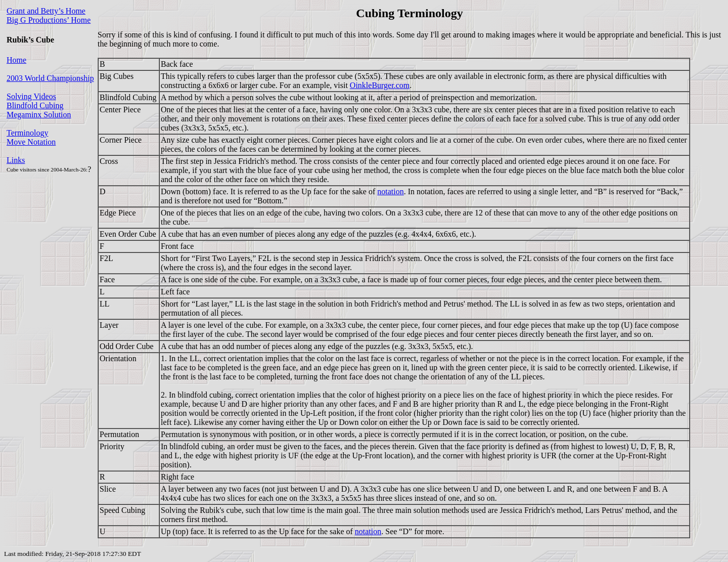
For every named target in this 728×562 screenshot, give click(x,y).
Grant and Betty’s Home (46, 11)
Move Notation (31, 142)
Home (16, 60)
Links (16, 160)
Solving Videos (31, 96)
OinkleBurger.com (380, 85)
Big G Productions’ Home (49, 20)
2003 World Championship (50, 78)
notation (390, 191)
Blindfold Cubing (35, 105)
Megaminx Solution (39, 115)
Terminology (27, 133)
